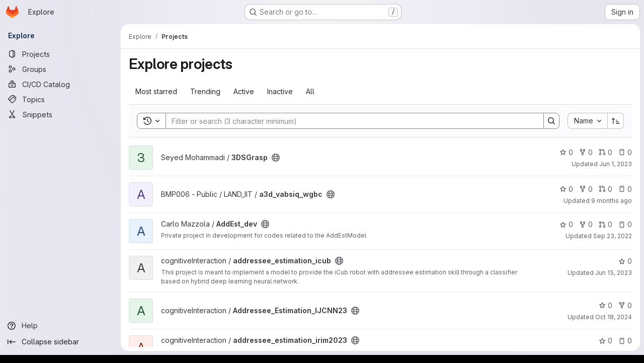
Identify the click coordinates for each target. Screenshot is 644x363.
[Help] (60, 326)
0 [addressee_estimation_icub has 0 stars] (625, 261)
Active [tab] (244, 91)
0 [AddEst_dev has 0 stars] (566, 224)
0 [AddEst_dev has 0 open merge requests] (606, 224)
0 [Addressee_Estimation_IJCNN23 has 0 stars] (606, 305)
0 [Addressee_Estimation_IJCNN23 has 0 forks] (625, 305)
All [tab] (310, 91)
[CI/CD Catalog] (60, 84)
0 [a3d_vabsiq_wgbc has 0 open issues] (625, 189)
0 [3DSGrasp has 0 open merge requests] (606, 152)
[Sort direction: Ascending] (616, 121)
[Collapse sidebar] (60, 342)
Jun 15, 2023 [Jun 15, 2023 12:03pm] (614, 273)
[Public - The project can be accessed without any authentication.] (276, 158)
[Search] (350, 121)
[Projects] (60, 54)
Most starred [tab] (156, 91)
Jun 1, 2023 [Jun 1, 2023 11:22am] (616, 164)
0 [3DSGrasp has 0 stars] (566, 152)
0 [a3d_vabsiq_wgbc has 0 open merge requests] (606, 189)
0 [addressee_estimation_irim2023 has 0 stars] (606, 341)
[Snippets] (60, 114)
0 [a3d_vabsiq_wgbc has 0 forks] (586, 189)
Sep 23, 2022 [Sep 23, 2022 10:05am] (613, 236)
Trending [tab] (205, 91)
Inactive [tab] (280, 91)
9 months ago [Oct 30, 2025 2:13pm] (612, 201)
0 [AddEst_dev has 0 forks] (586, 224)
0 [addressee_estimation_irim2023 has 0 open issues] (625, 341)
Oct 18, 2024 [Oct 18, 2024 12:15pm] (614, 317)
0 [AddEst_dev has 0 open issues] (625, 224)
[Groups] (60, 69)
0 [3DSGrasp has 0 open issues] (625, 152)
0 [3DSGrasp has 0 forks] (586, 152)
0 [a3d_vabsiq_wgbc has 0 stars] (566, 189)
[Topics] (60, 99)
